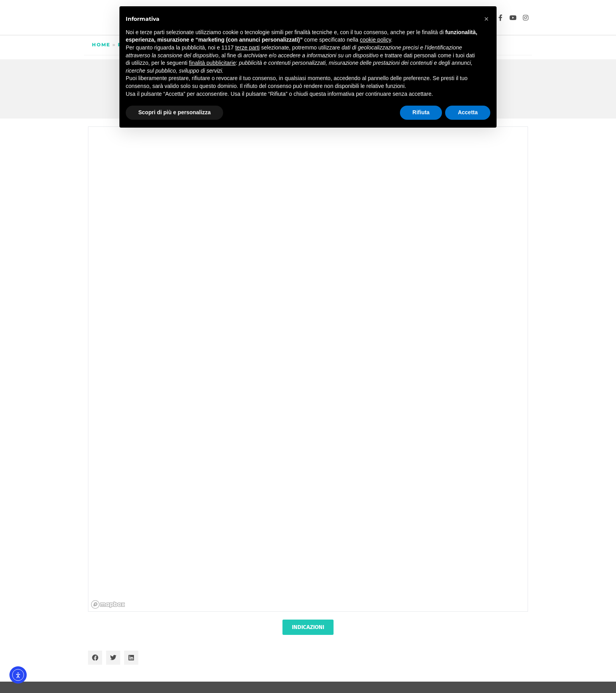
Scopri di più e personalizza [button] (174, 112)
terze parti (247, 48)
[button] (95, 658)
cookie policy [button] (375, 40)
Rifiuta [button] (421, 112)
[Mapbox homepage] (108, 604)
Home (101, 45)
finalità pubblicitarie (212, 63)
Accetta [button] (468, 112)
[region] (308, 369)
